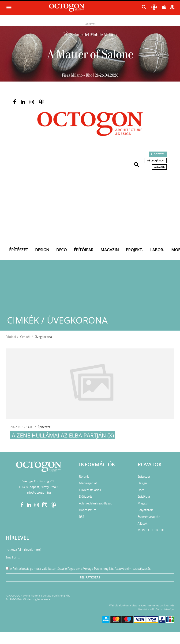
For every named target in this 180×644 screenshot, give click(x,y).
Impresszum (88, 510)
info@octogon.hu (39, 492)
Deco (62, 250)
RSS (82, 517)
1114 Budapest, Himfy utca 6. (39, 487)
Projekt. (135, 250)
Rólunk (84, 476)
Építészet (19, 250)
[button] (137, 164)
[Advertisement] (90, 205)
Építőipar (84, 250)
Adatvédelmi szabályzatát (132, 569)
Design (42, 250)
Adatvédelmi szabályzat (95, 503)
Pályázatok (145, 510)
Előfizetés (158, 154)
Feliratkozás (90, 577)
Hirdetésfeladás (90, 490)
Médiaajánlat (156, 160)
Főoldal (11, 337)
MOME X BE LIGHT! (151, 530)
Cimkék (25, 337)
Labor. (157, 250)
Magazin (110, 250)
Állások (159, 167)
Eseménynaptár (149, 517)
